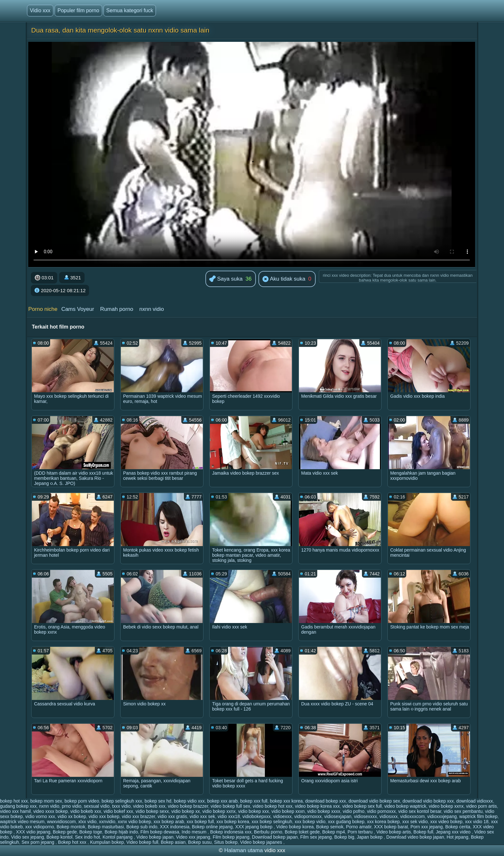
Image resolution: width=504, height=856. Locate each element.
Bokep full (423, 832)
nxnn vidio (152, 309)
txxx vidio (122, 806)
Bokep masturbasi (106, 827)
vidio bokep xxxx (324, 811)
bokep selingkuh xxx (122, 801)
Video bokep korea (295, 827)
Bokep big (344, 837)
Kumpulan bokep (107, 842)
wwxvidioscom (61, 822)
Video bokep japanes (262, 842)
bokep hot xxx (14, 801)
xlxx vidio (88, 822)
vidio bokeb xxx (86, 811)
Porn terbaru (361, 832)
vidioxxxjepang (442, 816)
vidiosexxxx (365, 816)
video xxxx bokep (50, 811)
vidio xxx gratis (172, 816)
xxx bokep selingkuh (272, 822)
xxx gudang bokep (346, 822)
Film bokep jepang (231, 837)
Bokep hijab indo (121, 832)
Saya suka (226, 279)
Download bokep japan (275, 837)
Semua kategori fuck (130, 10)
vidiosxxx (389, 816)
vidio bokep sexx (152, 811)
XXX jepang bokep (255, 827)
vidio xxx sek (202, 816)
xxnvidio (107, 822)
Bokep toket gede (302, 832)
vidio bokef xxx (118, 811)
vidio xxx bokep (104, 816)
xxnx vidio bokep (134, 822)
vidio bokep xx (186, 811)
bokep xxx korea (286, 801)
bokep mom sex (46, 801)
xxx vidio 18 (477, 822)
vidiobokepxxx (256, 816)
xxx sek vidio (415, 822)
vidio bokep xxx (254, 811)
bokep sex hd (158, 801)
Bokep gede (65, 832)
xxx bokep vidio (310, 822)
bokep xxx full (254, 801)
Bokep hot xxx (73, 842)
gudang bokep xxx (18, 806)
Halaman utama (244, 850)
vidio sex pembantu (463, 811)
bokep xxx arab (222, 801)
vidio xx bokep (72, 816)
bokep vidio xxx (189, 801)
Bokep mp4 (334, 832)
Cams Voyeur (78, 309)
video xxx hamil (15, 811)
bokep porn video (82, 801)
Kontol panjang (118, 837)
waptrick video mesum (22, 822)
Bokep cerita (458, 827)
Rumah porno (117, 309)
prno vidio (72, 806)
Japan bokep (370, 837)
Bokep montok (71, 827)
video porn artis (482, 806)
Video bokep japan (155, 837)
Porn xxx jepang (427, 827)
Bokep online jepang (212, 827)
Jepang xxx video (454, 832)
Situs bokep (226, 842)
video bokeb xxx (149, 806)
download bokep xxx (326, 801)
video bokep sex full (362, 806)
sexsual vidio (97, 806)
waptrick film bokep (478, 816)
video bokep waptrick (405, 806)
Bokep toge (91, 832)
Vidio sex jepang (27, 837)
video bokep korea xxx (317, 806)
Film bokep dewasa (160, 832)
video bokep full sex (230, 806)
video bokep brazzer (188, 806)
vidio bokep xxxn (288, 811)
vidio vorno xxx (40, 816)
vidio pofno (354, 811)
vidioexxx (283, 816)
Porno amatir (359, 827)
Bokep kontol (60, 837)
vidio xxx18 (229, 816)
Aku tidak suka (284, 279)
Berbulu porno (268, 832)
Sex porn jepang (39, 842)
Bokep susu (200, 842)
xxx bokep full (200, 822)
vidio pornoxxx (382, 811)
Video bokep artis (394, 832)
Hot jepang (457, 837)
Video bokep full (142, 842)
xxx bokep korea (233, 822)
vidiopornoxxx (308, 816)
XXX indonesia (175, 827)
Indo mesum (195, 832)
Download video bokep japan (415, 837)
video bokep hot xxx (273, 806)
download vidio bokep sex (374, 801)
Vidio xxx (40, 10)
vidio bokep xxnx (219, 811)
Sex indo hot (87, 837)
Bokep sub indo (142, 827)
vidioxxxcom (412, 816)
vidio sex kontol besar (420, 811)
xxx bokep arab (169, 822)
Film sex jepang (316, 837)
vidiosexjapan (338, 816)
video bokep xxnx (446, 806)
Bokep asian (173, 842)
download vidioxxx (475, 801)
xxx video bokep (446, 822)
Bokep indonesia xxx (231, 832)
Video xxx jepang (193, 837)
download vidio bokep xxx (428, 801)
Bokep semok (330, 827)
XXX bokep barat (391, 827)
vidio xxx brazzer (138, 816)
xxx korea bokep (383, 822)
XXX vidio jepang (33, 832)
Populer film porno (78, 10)
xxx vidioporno (40, 827)
